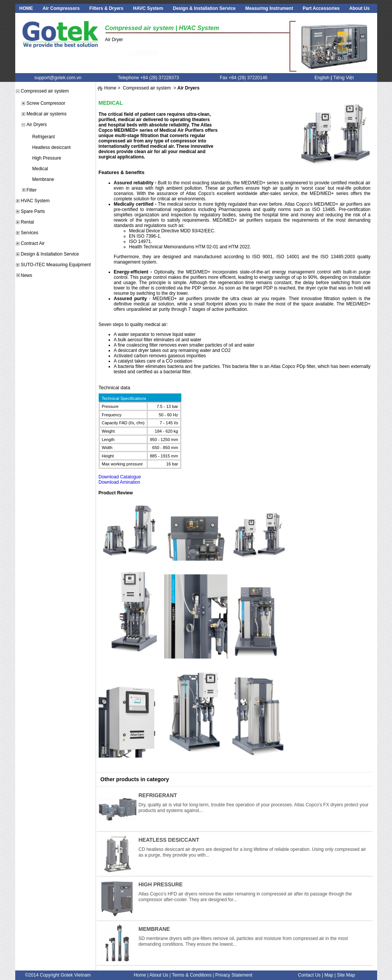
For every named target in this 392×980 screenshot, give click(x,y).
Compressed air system (45, 91)
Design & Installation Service (204, 8)
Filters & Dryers (106, 8)
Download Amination (119, 482)
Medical (40, 169)
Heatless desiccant (52, 147)
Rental (28, 222)
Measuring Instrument (269, 8)
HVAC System (35, 201)
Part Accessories (321, 8)
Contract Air (33, 243)
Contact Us (309, 975)
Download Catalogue (120, 477)
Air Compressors (61, 8)
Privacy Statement (234, 975)
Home (110, 88)
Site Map (346, 975)
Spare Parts (33, 211)
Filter (32, 190)
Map (329, 975)
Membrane (43, 179)
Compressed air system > (150, 88)
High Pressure (47, 158)
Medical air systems (47, 114)
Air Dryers (37, 125)
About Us (359, 8)
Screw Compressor (46, 103)
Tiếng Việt (344, 78)
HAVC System (148, 8)
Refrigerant (44, 137)
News (27, 275)
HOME (26, 8)
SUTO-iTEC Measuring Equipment (56, 265)
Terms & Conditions (192, 975)
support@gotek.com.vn (58, 78)
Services (30, 233)
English (322, 78)
